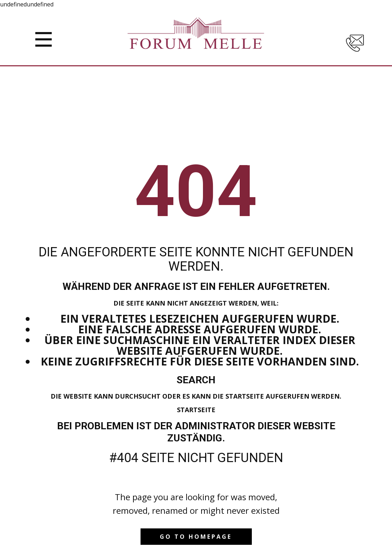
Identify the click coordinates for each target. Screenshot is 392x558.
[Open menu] (44, 39)
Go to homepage (196, 537)
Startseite (196, 410)
